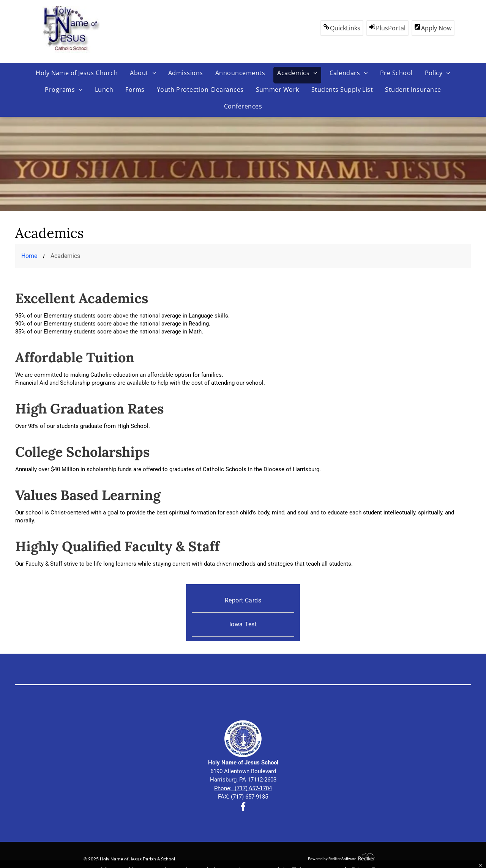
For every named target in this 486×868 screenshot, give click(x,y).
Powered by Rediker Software (332, 859)
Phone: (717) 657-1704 (243, 788)
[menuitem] (77, 75)
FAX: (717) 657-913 (241, 797)
